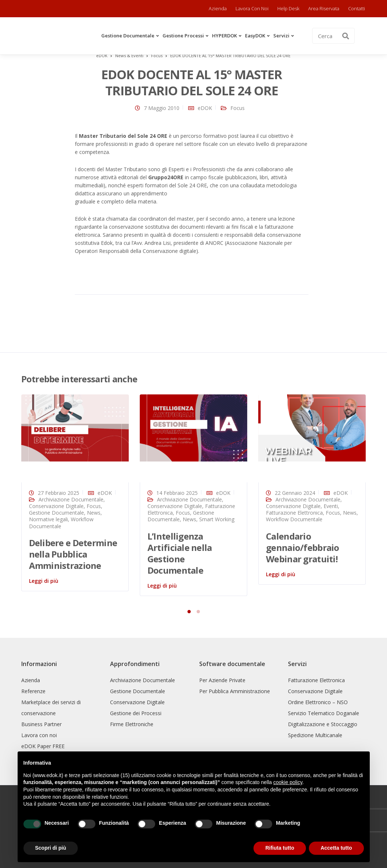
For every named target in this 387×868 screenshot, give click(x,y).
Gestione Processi (183, 36)
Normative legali (48, 519)
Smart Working (217, 519)
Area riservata (324, 8)
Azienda (218, 8)
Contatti (357, 8)
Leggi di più (44, 581)
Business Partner (41, 724)
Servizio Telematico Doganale (324, 713)
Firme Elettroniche (132, 724)
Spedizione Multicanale (315, 735)
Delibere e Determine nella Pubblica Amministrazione (73, 554)
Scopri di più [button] (51, 848)
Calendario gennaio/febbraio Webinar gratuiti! (302, 547)
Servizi (281, 36)
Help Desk (288, 8)
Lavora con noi (252, 8)
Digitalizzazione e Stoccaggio (323, 724)
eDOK (205, 108)
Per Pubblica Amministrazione (235, 691)
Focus (238, 108)
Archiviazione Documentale (71, 499)
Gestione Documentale (128, 36)
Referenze (33, 691)
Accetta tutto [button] (336, 848)
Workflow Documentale (294, 519)
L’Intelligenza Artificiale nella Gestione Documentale (180, 553)
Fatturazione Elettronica (294, 513)
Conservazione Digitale (56, 506)
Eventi (331, 506)
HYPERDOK (224, 36)
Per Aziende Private (222, 680)
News (94, 513)
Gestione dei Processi (136, 713)
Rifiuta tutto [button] (280, 848)
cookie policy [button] (288, 782)
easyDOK (255, 36)
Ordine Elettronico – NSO (318, 702)
